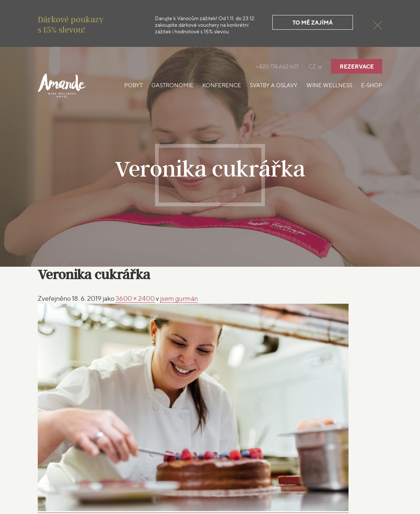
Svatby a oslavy (274, 85)
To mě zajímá (313, 23)
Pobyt (133, 85)
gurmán (179, 298)
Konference (222, 85)
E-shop (372, 85)
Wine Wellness (329, 85)
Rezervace (357, 66)
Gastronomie (172, 85)
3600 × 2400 (135, 298)
